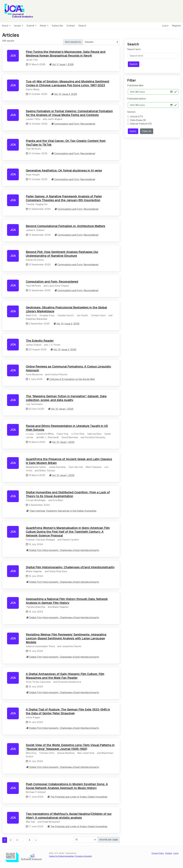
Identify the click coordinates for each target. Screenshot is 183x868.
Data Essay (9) (138, 120)
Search (82, 26)
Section (131, 112)
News (43, 26)
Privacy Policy (158, 853)
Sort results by (73, 42)
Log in (165, 26)
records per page (109, 840)
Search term (134, 49)
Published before (136, 99)
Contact (71, 26)
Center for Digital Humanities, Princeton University (71, 856)
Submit (31, 26)
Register (177, 26)
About (5, 26)
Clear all (147, 131)
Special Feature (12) (141, 124)
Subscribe (57, 26)
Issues (18, 26)
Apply (133, 131)
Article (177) (137, 117)
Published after (136, 85)
